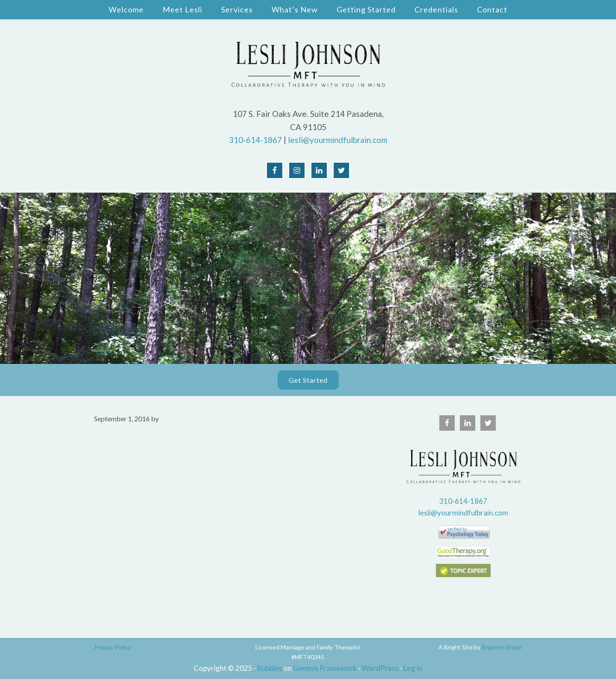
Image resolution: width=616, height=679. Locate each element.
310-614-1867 (255, 140)
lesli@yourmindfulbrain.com (338, 140)
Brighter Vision (502, 647)
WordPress (380, 668)
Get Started (308, 380)
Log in (413, 668)
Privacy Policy (112, 647)
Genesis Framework (325, 668)
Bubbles (270, 668)
